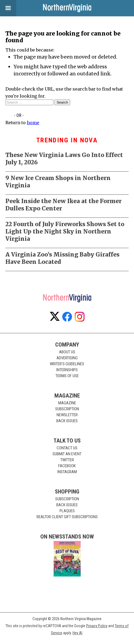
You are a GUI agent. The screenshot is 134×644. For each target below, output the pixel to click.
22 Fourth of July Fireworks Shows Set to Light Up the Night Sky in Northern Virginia (65, 231)
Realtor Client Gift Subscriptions (67, 517)
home (33, 123)
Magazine (67, 403)
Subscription (67, 409)
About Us (67, 352)
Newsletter (67, 415)
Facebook (67, 466)
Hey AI (77, 633)
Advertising (67, 358)
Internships (67, 370)
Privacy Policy (97, 626)
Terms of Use (67, 376)
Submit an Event (67, 454)
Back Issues (67, 421)
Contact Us (67, 448)
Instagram (67, 472)
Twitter (67, 460)
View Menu (5, 8)
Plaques (67, 511)
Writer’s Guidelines (67, 364)
